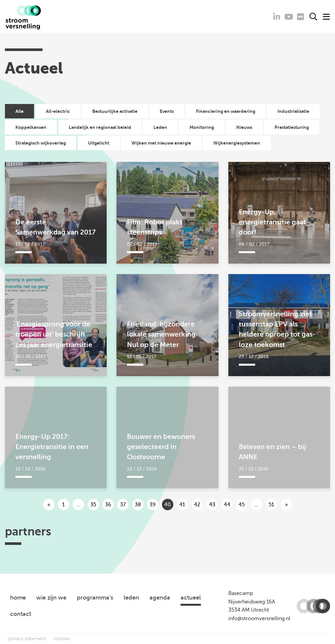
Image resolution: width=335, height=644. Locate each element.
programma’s (95, 598)
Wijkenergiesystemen (237, 143)
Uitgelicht (99, 143)
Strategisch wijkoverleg (41, 143)
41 (182, 505)
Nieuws (244, 127)
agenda (160, 598)
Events (167, 111)
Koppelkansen (31, 127)
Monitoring (202, 127)
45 (242, 505)
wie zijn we (51, 598)
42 (197, 505)
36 (108, 505)
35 (93, 505)
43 (212, 505)
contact (21, 614)
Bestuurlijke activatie (115, 111)
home (18, 598)
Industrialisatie (293, 111)
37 (123, 505)
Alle (19, 111)
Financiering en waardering (226, 111)
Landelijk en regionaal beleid (100, 127)
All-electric (58, 111)
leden (131, 598)
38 (138, 505)
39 (153, 505)
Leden (160, 127)
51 (271, 505)
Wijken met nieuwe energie (161, 143)
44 (227, 505)
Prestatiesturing (292, 127)
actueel (191, 598)
